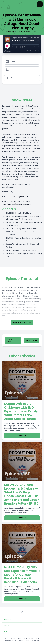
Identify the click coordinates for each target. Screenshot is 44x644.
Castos (36, 640)
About (7, 626)
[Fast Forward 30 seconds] (24, 47)
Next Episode (32, 340)
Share (37, 51)
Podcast (8, 619)
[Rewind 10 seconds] (13, 47)
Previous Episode (11, 340)
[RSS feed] (22, 612)
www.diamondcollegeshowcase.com (16, 204)
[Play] (7, 46)
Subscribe (28, 51)
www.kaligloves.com (20, 196)
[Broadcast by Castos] (8, 51)
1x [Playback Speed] (18, 47)
